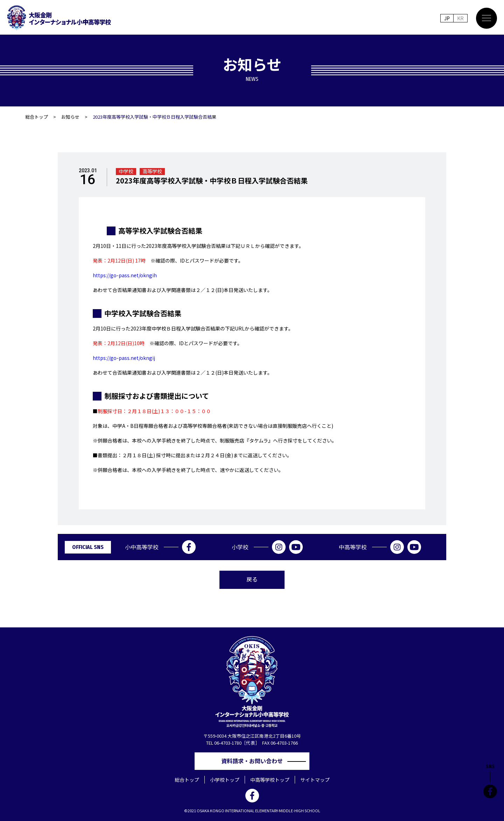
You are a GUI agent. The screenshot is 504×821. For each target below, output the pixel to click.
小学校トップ (225, 780)
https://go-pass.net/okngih (125, 275)
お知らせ (70, 117)
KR (460, 18)
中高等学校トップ (270, 780)
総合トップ (37, 117)
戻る (252, 579)
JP (447, 18)
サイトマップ (315, 780)
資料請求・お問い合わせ (255, 761)
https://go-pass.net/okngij (124, 358)
